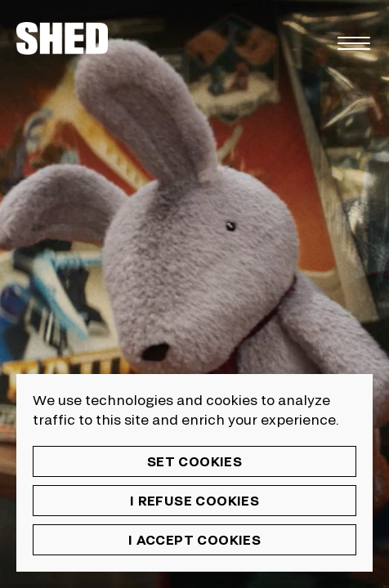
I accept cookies (194, 539)
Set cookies (194, 461)
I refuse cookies (194, 500)
